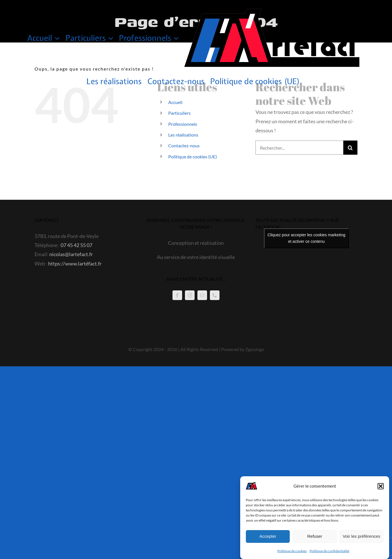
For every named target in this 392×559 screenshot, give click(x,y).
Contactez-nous (184, 145)
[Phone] (215, 295)
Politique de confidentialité (329, 551)
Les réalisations (183, 135)
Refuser (315, 536)
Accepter (268, 536)
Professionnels (183, 124)
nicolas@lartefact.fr (71, 254)
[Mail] (202, 295)
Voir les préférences (362, 536)
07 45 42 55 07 (76, 245)
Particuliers (179, 113)
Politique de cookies (292, 551)
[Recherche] (350, 148)
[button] (381, 486)
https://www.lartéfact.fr (75, 263)
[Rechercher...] (299, 148)
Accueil (175, 102)
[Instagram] (190, 295)
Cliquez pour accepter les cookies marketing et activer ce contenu (307, 238)
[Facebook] (177, 295)
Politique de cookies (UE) (193, 157)
